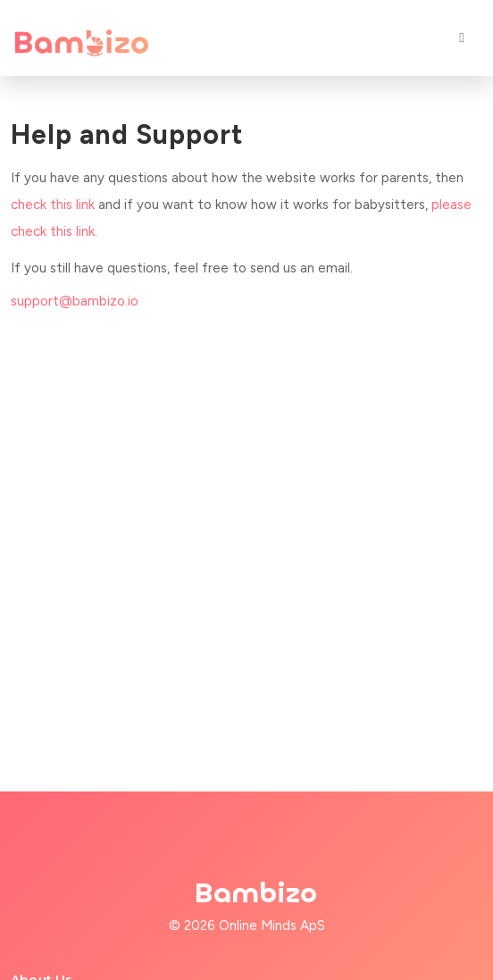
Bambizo (255, 893)
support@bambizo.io (75, 301)
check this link (53, 205)
